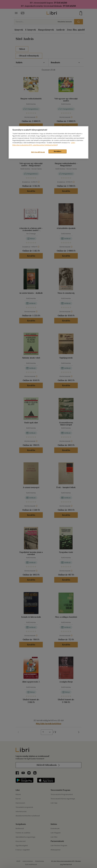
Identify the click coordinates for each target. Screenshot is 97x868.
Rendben (58, 151)
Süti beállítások (38, 152)
